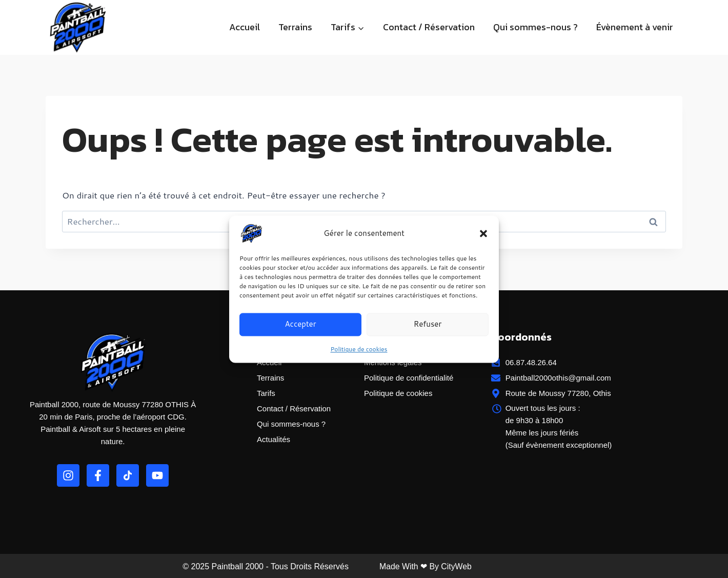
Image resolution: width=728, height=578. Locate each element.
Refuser (428, 324)
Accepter (300, 324)
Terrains (295, 27)
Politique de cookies (359, 349)
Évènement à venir (635, 27)
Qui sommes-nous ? (535, 27)
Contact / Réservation (429, 27)
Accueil (245, 27)
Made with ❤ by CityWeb (426, 566)
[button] (483, 233)
